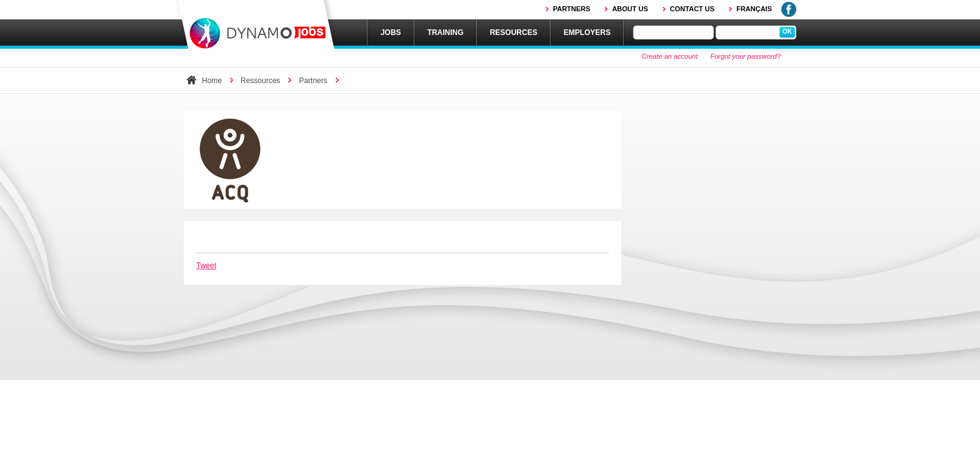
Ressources (260, 81)
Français (754, 9)
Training (446, 32)
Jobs (391, 32)
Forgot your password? (746, 56)
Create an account (670, 56)
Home (212, 81)
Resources (514, 32)
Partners (572, 9)
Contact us (692, 9)
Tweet (206, 266)
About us (630, 9)
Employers (587, 32)
